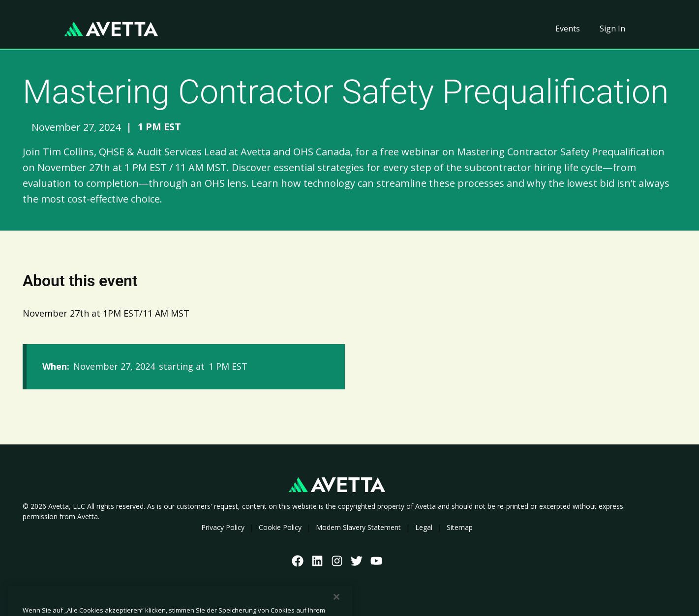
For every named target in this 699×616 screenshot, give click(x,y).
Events (568, 29)
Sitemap (460, 527)
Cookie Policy (280, 527)
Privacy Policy (223, 527)
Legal (424, 527)
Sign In (612, 29)
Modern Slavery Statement (358, 527)
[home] (111, 29)
